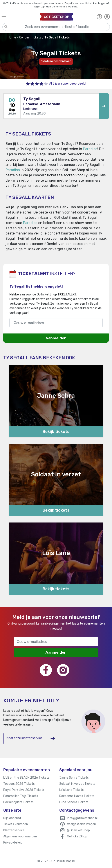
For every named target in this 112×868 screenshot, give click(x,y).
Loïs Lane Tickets (71, 790)
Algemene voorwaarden (20, 836)
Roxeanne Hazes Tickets (77, 796)
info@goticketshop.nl (82, 818)
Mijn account (12, 818)
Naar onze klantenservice (31, 738)
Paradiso (90, 149)
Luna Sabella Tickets (74, 802)
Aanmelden (56, 338)
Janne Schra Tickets (74, 778)
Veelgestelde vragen (81, 824)
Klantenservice (14, 830)
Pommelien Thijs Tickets (21, 796)
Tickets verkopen (16, 824)
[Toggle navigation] (19, 16)
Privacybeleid (13, 843)
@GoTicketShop (78, 830)
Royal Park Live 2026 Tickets (24, 790)
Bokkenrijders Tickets (18, 802)
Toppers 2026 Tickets (19, 784)
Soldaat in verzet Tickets (77, 784)
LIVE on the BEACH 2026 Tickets (26, 778)
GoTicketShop (77, 836)
